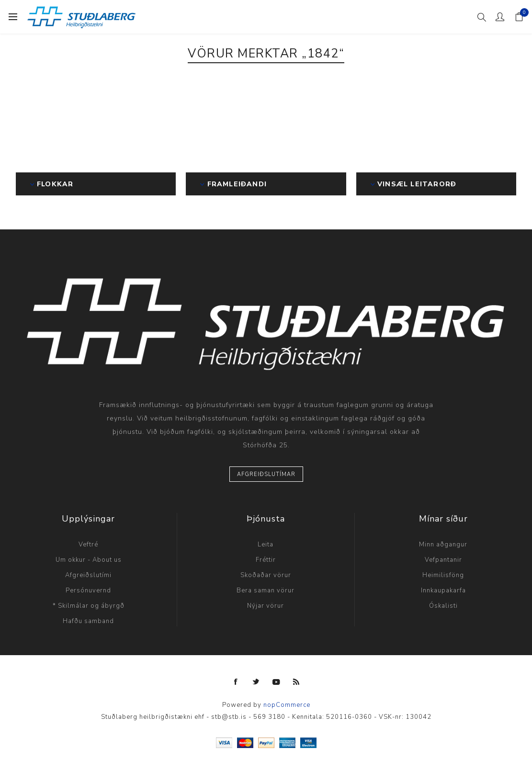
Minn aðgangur (443, 545)
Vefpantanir (443, 560)
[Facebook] (236, 682)
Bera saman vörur (266, 590)
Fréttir (266, 560)
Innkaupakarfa (443, 590)
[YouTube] (276, 682)
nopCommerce (287, 705)
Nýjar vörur (266, 606)
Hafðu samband (88, 621)
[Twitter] (256, 682)
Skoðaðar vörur (266, 575)
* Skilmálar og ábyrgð (89, 606)
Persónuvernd (88, 590)
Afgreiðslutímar (266, 474)
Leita (266, 545)
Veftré (88, 545)
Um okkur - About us (89, 560)
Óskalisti (443, 606)
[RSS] (296, 682)
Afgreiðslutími (88, 575)
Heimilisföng (443, 575)
